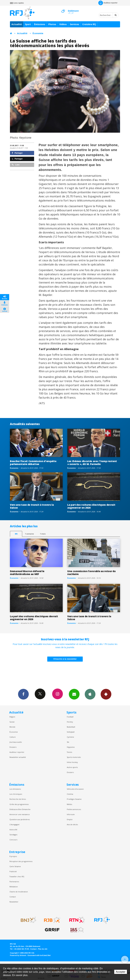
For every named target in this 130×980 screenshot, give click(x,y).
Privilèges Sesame (74, 799)
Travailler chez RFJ (17, 876)
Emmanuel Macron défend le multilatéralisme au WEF (27, 573)
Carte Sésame (15, 866)
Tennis (69, 752)
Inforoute (71, 814)
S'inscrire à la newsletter (65, 659)
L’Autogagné (14, 824)
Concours (13, 840)
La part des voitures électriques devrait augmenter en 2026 (91, 506)
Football (70, 717)
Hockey (70, 722)
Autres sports (72, 767)
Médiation (14, 887)
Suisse (12, 722)
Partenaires (14, 882)
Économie (38, 33)
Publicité (13, 871)
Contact (13, 897)
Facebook (23, 694)
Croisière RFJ (89, 24)
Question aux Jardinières (20, 819)
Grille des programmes (19, 804)
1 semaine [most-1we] (29, 534)
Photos (52, 24)
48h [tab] (16, 534)
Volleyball (71, 732)
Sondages (13, 835)
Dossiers (13, 747)
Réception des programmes (21, 861)
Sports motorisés (74, 757)
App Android (106, 694)
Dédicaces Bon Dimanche (20, 809)
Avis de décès (72, 824)
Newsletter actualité (18, 757)
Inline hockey (72, 762)
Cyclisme (70, 737)
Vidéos (63, 24)
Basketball (71, 727)
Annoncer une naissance (20, 814)
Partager (17, 153)
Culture (13, 737)
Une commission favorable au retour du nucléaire (91, 573)
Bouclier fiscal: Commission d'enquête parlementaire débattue (33, 463)
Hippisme (71, 747)
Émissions (40, 24)
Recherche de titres (18, 799)
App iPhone (90, 694)
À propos (13, 856)
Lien (16, 165)
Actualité (17, 24)
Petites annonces (74, 809)
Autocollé (13, 830)
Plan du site (43, 949)
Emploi (70, 819)
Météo (70, 804)
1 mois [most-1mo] (43, 534)
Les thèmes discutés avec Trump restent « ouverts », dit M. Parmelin (92, 463)
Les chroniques (16, 794)
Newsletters (74, 694)
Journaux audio (16, 742)
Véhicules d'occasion (75, 789)
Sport (28, 24)
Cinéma (70, 794)
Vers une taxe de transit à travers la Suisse (32, 506)
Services (74, 24)
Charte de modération (19, 892)
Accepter (121, 972)
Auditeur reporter (17, 752)
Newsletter (14, 902)
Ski (68, 742)
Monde (12, 727)
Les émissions (15, 789)
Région (12, 717)
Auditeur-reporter (108, 3)
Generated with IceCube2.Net (39, 955)
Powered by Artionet (18, 955)
